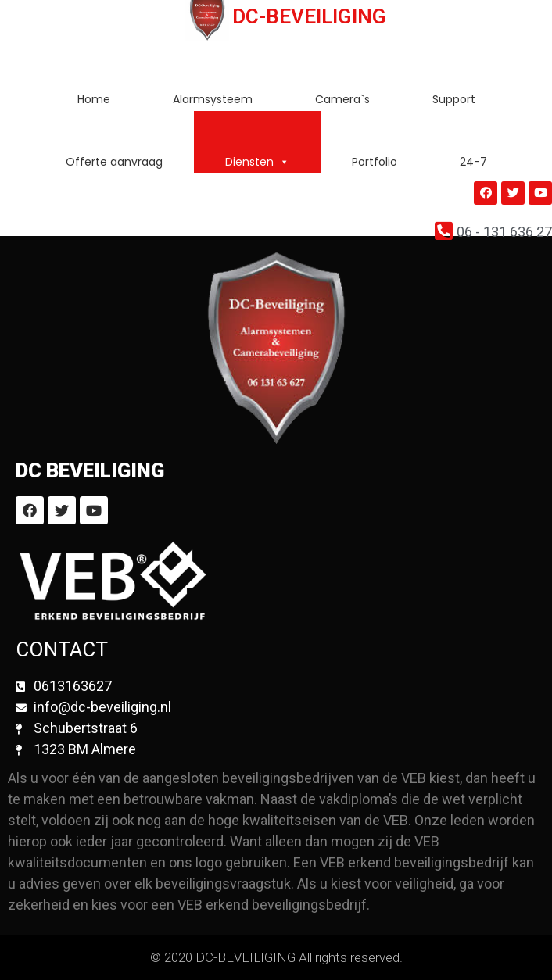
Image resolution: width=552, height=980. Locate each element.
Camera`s (342, 99)
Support (454, 99)
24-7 (473, 162)
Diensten (257, 162)
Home (94, 99)
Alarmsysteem (213, 99)
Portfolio (375, 162)
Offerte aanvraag (114, 162)
